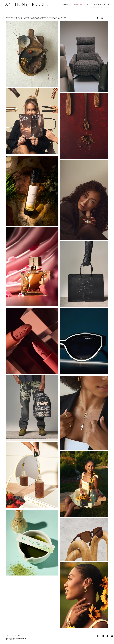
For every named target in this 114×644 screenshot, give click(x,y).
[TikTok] (107, 636)
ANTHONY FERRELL (27, 4)
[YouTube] (112, 636)
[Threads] (103, 636)
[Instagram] (102, 18)
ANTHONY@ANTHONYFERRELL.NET (16, 638)
